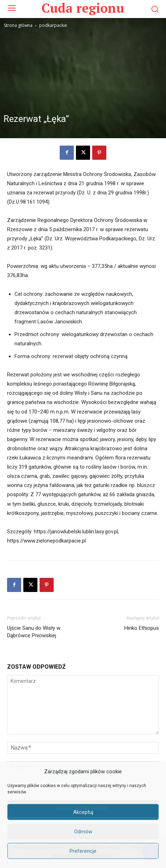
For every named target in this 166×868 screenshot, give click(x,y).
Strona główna (18, 25)
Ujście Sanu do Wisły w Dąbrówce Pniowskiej (34, 632)
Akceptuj (83, 812)
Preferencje (83, 851)
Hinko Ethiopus (142, 628)
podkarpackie (53, 25)
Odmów (83, 832)
